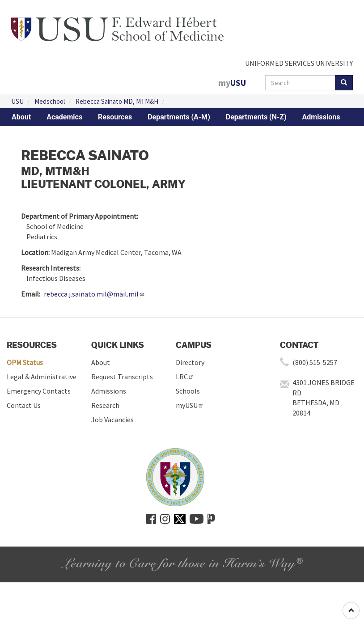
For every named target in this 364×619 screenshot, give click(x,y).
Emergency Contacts (39, 391)
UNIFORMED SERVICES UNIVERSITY (299, 63)
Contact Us (24, 405)
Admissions (321, 117)
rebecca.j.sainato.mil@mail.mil (94, 294)
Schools (188, 391)
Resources (115, 117)
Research (105, 405)
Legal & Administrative (42, 377)
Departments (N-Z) (256, 117)
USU (17, 101)
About (21, 117)
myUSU (190, 405)
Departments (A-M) (179, 117)
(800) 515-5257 (315, 362)
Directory (190, 362)
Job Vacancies (112, 420)
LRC (185, 377)
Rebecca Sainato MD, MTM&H (117, 101)
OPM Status (25, 362)
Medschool (50, 101)
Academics (64, 117)
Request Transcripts (122, 377)
